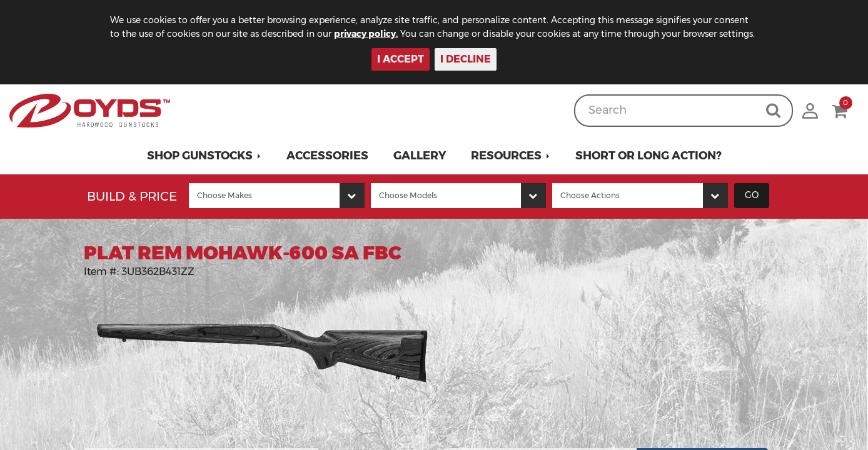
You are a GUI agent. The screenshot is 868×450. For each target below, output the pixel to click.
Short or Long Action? (648, 156)
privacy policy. (366, 34)
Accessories (327, 156)
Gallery (420, 156)
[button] (204, 156)
